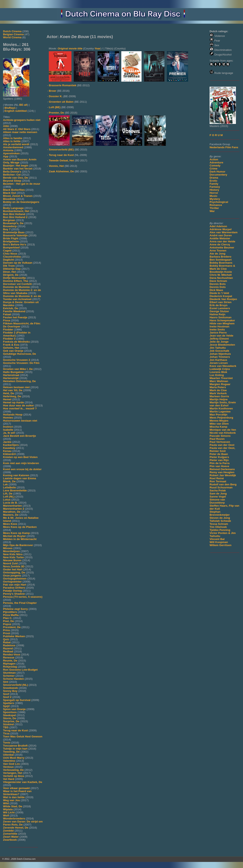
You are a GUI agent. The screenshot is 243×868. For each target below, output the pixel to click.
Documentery (218, 175)
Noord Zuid (10, 563)
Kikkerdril (9, 454)
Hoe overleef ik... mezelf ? (20, 408)
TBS (6, 727)
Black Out (9, 193)
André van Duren (221, 235)
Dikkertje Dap (12, 269)
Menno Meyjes (219, 421)
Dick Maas (216, 290)
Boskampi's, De (13, 223)
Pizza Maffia (11, 615)
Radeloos (9, 645)
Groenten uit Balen (61, 102)
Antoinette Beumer (222, 248)
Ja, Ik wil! (9, 433)
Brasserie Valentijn (15, 235)
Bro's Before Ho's (15, 244)
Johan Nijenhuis (220, 354)
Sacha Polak (218, 490)
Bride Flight (11, 238)
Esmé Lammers (220, 308)
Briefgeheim (11, 241)
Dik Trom (9, 266)
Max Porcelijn (218, 415)
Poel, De (9, 621)
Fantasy (215, 187)
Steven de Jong (220, 518)
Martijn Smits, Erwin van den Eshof (223, 404)
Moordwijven (11, 551)
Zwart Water (11, 837)
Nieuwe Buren (12, 560)
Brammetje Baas (14, 232)
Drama (214, 178)
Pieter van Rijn (219, 460)
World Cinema (12, 37)
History (214, 190)
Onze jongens (12, 576)
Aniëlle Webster (220, 238)
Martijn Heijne (219, 399)
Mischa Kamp (218, 427)
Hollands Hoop (13, 415)
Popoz (7, 624)
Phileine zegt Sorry (15, 609)
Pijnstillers (10, 612)
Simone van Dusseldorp (217, 501)
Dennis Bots (218, 284)
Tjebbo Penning (220, 530)
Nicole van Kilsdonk (223, 433)
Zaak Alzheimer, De (61, 171)
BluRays (10, 108)
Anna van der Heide (222, 241)
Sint (6, 682)
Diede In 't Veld (219, 293)
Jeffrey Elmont (219, 339)
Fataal (7, 314)
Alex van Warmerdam (224, 232)
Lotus (7, 500)
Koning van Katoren (16, 475)
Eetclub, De (11, 308)
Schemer (9, 676)
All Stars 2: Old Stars (17, 129)
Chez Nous (10, 254)
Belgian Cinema (13, 34)
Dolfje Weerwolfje (14, 278)
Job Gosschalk (219, 351)
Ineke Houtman (219, 326)
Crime (214, 169)
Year (98, 48)
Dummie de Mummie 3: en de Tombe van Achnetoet (22, 298)
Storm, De (10, 718)
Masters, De (11, 515)
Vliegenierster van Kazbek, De (23, 782)
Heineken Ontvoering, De (19, 381)
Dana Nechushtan (221, 278)
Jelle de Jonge (219, 342)
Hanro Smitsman (221, 317)
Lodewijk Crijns (220, 369)
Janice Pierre (218, 333)
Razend (8, 648)
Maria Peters (218, 387)
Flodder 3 (9, 339)
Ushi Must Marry (14, 758)
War (212, 211)
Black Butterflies (14, 190)
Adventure (216, 162)
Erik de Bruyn (218, 305)
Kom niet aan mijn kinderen (21, 463)
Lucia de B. (10, 503)
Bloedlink (9, 199)
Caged (7, 251)
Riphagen (9, 664)
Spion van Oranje (14, 709)
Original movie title (70, 48)
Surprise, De (11, 721)
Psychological (219, 202)
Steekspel (9, 715)
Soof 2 (7, 697)
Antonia (8, 150)
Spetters (9, 703)
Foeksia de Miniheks (16, 342)
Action (214, 159)
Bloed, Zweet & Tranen (18, 196)
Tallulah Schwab (220, 521)
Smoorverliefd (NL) (15, 685)
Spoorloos (10, 712)
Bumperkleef (11, 248)
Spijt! (6, 706)
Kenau (7, 451)
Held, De (9, 393)
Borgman (9, 220)
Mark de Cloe (218, 390)
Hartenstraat (11, 375)
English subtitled (16, 111)
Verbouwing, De (13, 770)
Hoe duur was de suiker (19, 405)
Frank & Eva (11, 345)
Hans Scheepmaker (222, 320)
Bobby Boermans (221, 263)
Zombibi (8, 831)
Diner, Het (9, 272)
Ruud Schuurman (221, 487)
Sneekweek (10, 688)
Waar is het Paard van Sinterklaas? (17, 793)
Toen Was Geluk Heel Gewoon (23, 736)
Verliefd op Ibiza (14, 776)
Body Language (13, 208)
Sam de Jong (218, 494)
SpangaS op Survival (17, 700)
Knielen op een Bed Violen (20, 457)
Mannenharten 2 (14, 509)
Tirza (6, 733)
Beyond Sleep (12, 181)
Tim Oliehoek (218, 527)
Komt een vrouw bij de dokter (22, 469)
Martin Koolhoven (221, 408)
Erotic (214, 181)
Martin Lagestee (220, 412)
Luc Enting (217, 375)
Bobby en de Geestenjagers (21, 202)
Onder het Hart (13, 569)
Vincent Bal (217, 539)
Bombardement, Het (16, 211)
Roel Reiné (217, 478)
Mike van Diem (219, 424)
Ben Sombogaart (221, 260)
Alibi (6, 126)
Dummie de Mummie (16, 287)
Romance (216, 205)
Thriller (214, 208)
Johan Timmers (220, 357)
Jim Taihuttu (218, 348)
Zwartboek (10, 840)
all (26, 105)
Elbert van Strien (221, 302)
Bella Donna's (12, 172)
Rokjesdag (10, 667)
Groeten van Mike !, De (18, 369)
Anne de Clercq (220, 244)
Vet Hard (9, 779)
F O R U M (216, 135)
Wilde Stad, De (13, 806)
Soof (6, 694)
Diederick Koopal (221, 296)
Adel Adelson (218, 226)
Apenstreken (11, 153)
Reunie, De (10, 661)
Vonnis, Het (56, 166)
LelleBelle (9, 487)
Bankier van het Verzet (18, 169)
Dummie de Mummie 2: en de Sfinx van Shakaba (22, 292)
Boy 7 (7, 229)
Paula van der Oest (222, 445)
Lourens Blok (218, 372)
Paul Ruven (217, 439)
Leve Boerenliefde (15, 490)
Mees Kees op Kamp (16, 533)
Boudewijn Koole (221, 272)
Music (214, 196)
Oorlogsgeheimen (15, 579)
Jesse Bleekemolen (222, 345)
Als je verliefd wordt (16, 144)
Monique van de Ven (223, 430)
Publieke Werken (14, 636)
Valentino (9, 761)
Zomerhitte (10, 834)
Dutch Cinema (12, 31)
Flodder (8, 330)
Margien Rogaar (220, 384)
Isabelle (8, 430)
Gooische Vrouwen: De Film (21, 363)
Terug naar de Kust (15, 730)
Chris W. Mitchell (221, 275)
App (6, 156)
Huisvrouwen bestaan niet (20, 421)
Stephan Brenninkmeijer (220, 513)
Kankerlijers (11, 445)
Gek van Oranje (13, 351)
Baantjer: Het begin (16, 166)
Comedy (215, 166)
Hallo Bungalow (13, 372)
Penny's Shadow (14, 594)
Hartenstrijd (11, 378)
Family (214, 184)
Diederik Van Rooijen (223, 299)
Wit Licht (9, 812)
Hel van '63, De (13, 390)
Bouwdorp (10, 226)
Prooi (7, 633)
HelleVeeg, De (12, 396)
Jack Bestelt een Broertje (19, 436)
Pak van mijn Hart (15, 585)
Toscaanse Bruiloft (15, 746)
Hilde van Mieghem (222, 323)
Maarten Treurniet (221, 378)
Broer (52, 91)
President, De (12, 627)
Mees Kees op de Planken (20, 527)
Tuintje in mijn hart (15, 749)
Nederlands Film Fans (224, 147)
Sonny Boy (10, 691)
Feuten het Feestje (15, 317)
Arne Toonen (218, 251)
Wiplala (8, 809)
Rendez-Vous (12, 654)
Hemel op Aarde (13, 402)
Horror (214, 193)
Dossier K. (56, 96)
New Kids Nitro (13, 554)
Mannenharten (12, 506)
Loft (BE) (55, 107)
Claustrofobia (12, 257)
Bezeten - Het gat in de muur (22, 184)
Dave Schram (218, 281)
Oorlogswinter (12, 582)
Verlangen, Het (13, 773)
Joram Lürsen (219, 363)
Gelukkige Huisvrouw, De (20, 354)
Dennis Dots (218, 287)
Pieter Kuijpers (219, 457)
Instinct (8, 427)
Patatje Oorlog (12, 591)
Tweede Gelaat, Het (61, 160)
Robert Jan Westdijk (223, 475)
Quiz (6, 639)
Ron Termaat (218, 481)
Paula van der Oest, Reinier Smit (222, 449)
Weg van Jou (12, 800)
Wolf (6, 815)
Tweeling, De (11, 752)
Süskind (8, 724)
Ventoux (8, 767)
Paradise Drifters (14, 588)
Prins (6, 630)
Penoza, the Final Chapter (20, 603)
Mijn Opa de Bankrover (18, 545)
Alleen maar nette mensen (20, 132)
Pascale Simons (220, 436)
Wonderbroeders (14, 818)
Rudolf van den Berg (223, 484)
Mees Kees (10, 524)
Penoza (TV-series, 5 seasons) (23, 597)
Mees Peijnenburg (221, 418)
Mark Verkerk (218, 393)
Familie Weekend (14, 311)
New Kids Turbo (13, 557)
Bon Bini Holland (14, 214)
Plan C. (8, 618)
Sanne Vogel (218, 497)
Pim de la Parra (220, 463)
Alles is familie (13, 138)
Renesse (9, 658)
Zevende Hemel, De (16, 828)
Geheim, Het (11, 348)
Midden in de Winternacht (20, 539)
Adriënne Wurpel (221, 229)
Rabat (7, 642)
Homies (8, 418)
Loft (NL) (9, 497)
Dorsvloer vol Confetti (17, 284)
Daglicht (9, 260)
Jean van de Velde (221, 336)
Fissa (7, 320)
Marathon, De (12, 512)
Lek (5, 484)
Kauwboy (9, 448)
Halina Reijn (217, 314)
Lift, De (8, 494)
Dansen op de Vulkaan (18, 263)
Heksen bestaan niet (16, 387)
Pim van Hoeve (219, 466)
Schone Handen (13, 679)
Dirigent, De (11, 275)
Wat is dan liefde (14, 797)
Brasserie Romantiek (62, 85)
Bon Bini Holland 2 (15, 217)
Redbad (8, 651)
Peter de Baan (219, 454)
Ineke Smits (217, 330)
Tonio (7, 743)
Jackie (7, 442)
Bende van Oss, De (15, 178)
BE (21, 105)
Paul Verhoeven (220, 442)
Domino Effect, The (16, 281)
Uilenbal (8, 755)
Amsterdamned (13, 147)
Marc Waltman (219, 381)
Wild (6, 803)
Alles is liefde (12, 141)
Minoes (8, 548)
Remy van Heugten (222, 472)
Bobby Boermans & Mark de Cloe (222, 267)
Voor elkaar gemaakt (16, 788)
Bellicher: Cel (12, 175)
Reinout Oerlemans (222, 469)
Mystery (215, 199)
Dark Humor (217, 172)
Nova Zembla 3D (14, 566)
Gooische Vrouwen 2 (17, 360)
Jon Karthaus (218, 360)
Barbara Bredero (220, 257)
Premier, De (56, 113)
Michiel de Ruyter (14, 536)
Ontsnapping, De (14, 572)
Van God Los (11, 764)
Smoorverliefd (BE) (61, 150)
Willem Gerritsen (221, 545)
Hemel (7, 399)
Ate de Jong (217, 254)
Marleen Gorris (219, 396)
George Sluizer (219, 311)
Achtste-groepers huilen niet (22, 120)
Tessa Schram (219, 524)
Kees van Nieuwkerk (223, 366)
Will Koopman (219, 542)
